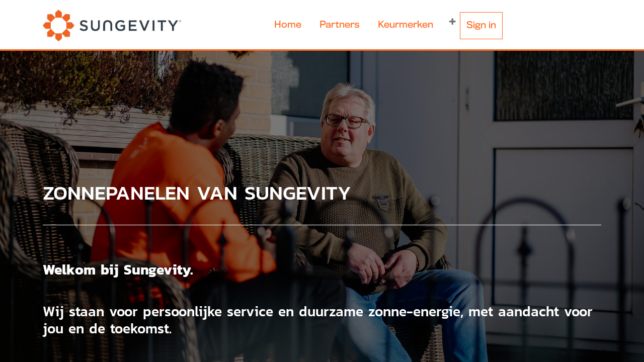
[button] (453, 22)
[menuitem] (288, 25)
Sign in (481, 26)
